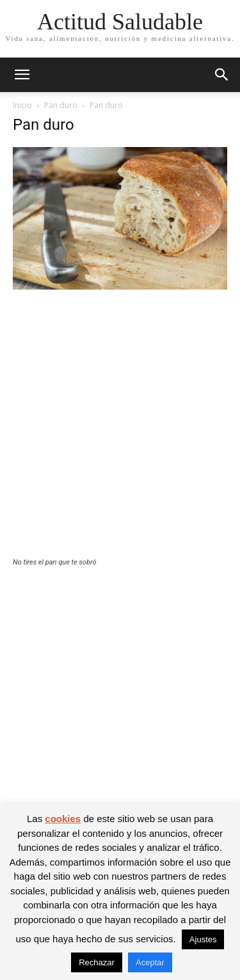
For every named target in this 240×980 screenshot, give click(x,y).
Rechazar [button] (97, 962)
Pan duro (61, 105)
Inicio (22, 105)
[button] (22, 75)
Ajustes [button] (203, 939)
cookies (63, 819)
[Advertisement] (120, 432)
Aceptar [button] (150, 962)
